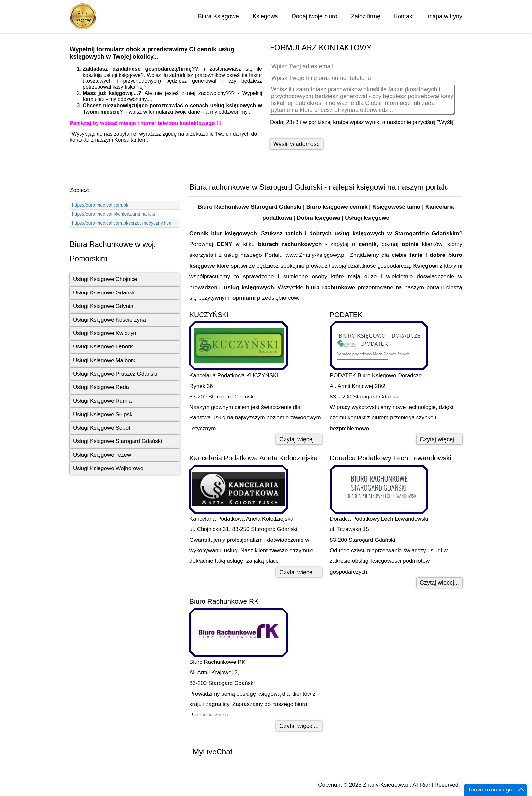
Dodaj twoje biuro (315, 16)
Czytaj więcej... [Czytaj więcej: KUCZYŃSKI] (299, 439)
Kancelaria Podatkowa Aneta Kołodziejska (254, 458)
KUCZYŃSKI (209, 315)
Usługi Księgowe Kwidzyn (105, 333)
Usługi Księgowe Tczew (102, 455)
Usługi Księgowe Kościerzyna (109, 320)
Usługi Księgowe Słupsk (103, 414)
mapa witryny (445, 16)
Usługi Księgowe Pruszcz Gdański (115, 374)
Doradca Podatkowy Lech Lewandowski (390, 458)
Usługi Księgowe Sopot (102, 428)
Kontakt (404, 16)
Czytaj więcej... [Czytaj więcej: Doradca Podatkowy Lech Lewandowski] (439, 583)
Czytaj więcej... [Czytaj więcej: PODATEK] (439, 439)
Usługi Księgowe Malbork (104, 360)
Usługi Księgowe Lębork (103, 347)
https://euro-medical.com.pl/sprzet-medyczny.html (122, 223)
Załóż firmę (366, 16)
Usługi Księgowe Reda (101, 387)
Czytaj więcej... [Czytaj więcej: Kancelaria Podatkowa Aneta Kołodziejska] (299, 572)
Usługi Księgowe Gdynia (103, 306)
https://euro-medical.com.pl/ (100, 205)
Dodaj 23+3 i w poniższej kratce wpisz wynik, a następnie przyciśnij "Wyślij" (363, 122)
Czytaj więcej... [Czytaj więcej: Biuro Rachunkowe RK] (299, 726)
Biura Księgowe (218, 16)
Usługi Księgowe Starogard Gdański (117, 441)
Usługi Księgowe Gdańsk (104, 293)
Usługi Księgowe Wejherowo (108, 468)
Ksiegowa (265, 16)
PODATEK (346, 315)
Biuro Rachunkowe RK (224, 601)
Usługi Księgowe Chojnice (105, 279)
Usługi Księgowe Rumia (102, 401)
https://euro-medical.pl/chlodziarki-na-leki (114, 214)
